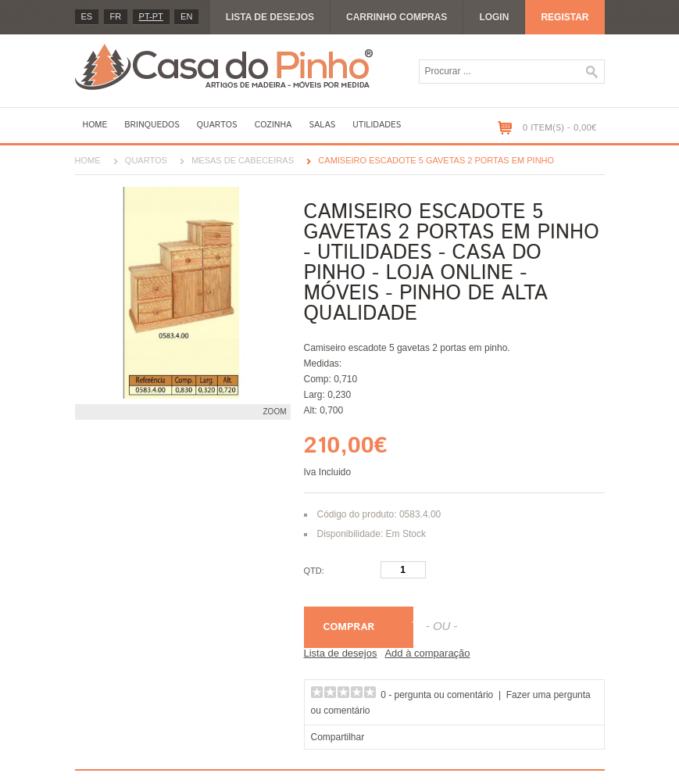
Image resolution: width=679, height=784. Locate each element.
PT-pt (151, 16)
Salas (322, 125)
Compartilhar (338, 737)
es (87, 16)
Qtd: (314, 571)
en (186, 16)
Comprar (349, 627)
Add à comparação (427, 653)
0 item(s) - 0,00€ (560, 128)
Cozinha (273, 125)
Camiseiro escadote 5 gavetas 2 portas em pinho (436, 160)
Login (494, 17)
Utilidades (377, 125)
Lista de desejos (270, 17)
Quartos (217, 125)
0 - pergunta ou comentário (437, 695)
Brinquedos (152, 125)
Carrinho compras (397, 17)
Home (95, 125)
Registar (565, 17)
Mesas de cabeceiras (243, 160)
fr (116, 16)
